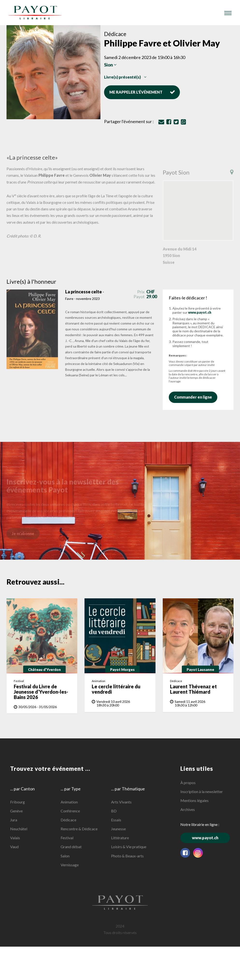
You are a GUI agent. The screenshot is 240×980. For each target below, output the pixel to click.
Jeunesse (118, 829)
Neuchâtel (19, 829)
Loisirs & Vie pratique (129, 847)
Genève (16, 811)
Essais (116, 820)
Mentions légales (194, 800)
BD (114, 811)
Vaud (14, 847)
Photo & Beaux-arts (127, 856)
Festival (67, 838)
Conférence (70, 811)
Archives (188, 809)
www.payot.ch (200, 312)
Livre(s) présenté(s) (125, 77)
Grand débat (71, 847)
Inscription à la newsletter (202, 791)
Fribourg (18, 802)
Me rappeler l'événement (142, 92)
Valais (15, 838)
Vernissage (70, 865)
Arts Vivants (121, 802)
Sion (110, 65)
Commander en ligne (195, 397)
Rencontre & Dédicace (79, 829)
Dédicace (68, 820)
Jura (14, 820)
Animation (69, 802)
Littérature (120, 838)
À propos (188, 783)
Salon (65, 856)
